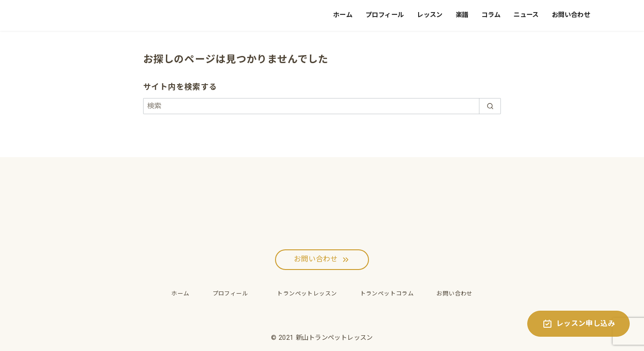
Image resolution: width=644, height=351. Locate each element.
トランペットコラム (387, 293)
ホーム (343, 15)
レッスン (430, 15)
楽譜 (462, 15)
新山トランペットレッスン (334, 338)
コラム (491, 15)
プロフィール (385, 15)
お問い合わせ (571, 15)
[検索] (322, 106)
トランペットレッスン (304, 293)
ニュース (526, 15)
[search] (490, 106)
